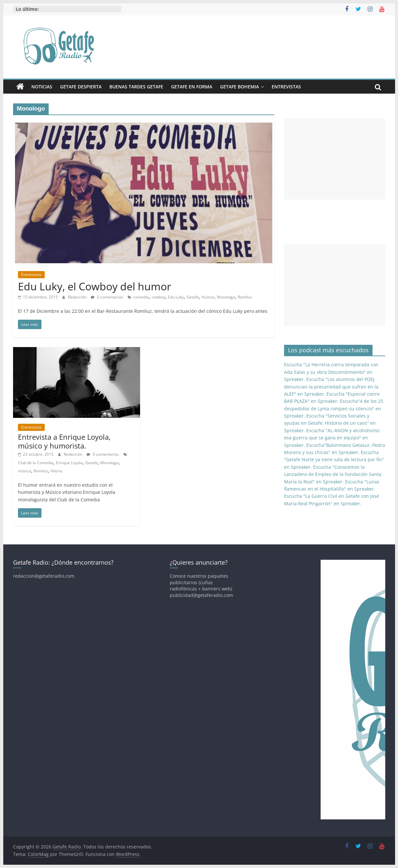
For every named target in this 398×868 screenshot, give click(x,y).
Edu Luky (176, 297)
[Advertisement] (335, 159)
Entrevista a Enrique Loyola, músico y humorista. (64, 441)
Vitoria (56, 471)
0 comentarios (107, 297)
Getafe (193, 297)
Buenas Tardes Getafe (136, 87)
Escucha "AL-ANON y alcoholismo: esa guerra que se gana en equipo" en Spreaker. (332, 438)
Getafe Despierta (81, 87)
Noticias (42, 87)
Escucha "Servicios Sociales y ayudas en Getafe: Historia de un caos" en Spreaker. (330, 423)
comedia (141, 297)
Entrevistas (286, 87)
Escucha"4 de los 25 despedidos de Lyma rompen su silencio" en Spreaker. (334, 408)
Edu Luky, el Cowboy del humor (95, 286)
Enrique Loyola (69, 463)
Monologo (226, 297)
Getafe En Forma (192, 87)
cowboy (158, 297)
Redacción (78, 297)
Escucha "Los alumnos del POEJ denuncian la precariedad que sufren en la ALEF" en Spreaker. (331, 387)
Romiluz (245, 297)
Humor (208, 297)
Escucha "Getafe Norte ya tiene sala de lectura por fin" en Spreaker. (334, 460)
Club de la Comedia (36, 463)
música (24, 471)
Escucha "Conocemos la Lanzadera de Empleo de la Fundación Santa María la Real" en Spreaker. (333, 474)
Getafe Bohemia (239, 87)
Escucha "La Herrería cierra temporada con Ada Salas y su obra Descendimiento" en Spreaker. (331, 372)
